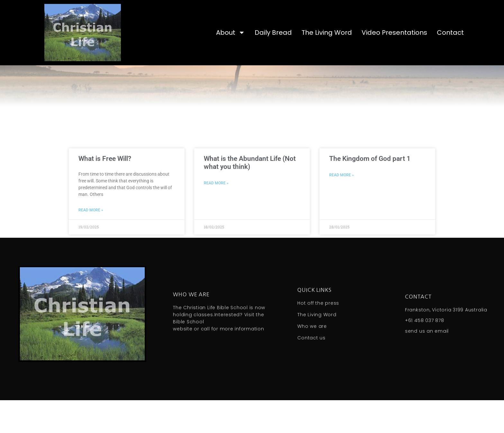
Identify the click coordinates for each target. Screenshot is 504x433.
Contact (450, 32)
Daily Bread (273, 32)
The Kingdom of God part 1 (370, 192)
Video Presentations (394, 32)
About (230, 32)
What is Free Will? (105, 192)
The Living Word (327, 32)
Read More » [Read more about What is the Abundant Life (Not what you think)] (216, 216)
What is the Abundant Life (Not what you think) (250, 196)
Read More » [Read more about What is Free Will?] (91, 243)
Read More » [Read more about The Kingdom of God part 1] (342, 208)
